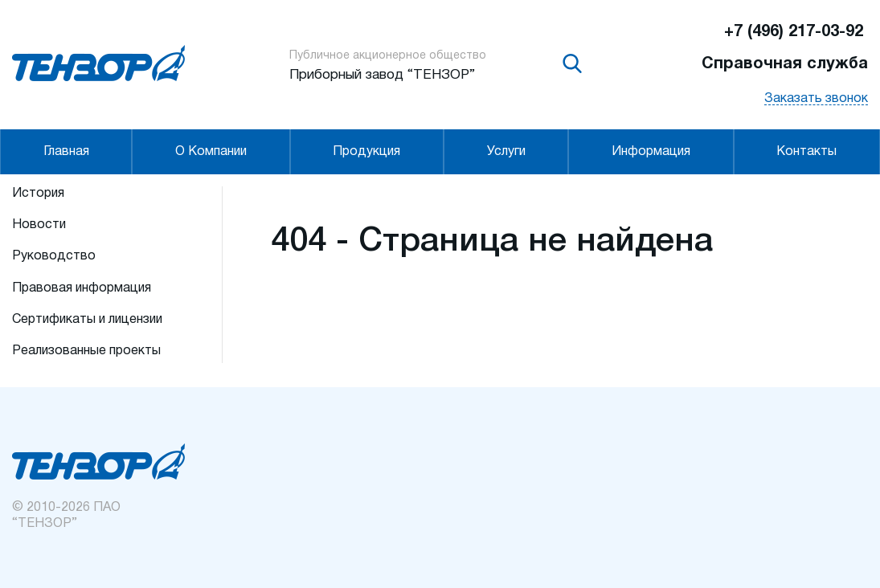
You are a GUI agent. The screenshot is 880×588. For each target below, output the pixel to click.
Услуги (506, 152)
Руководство (54, 256)
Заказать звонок (816, 99)
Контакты (806, 152)
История (38, 194)
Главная (66, 152)
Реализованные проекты (86, 351)
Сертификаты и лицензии (87, 320)
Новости (39, 225)
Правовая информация (82, 288)
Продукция (366, 152)
